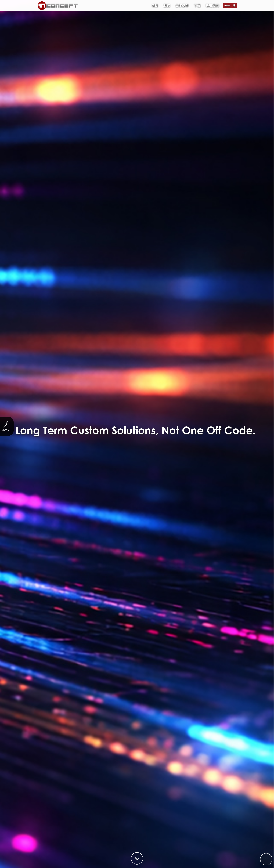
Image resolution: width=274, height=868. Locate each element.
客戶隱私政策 (174, 865)
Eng (227, 4)
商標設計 (153, 15)
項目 (155, 4)
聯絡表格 (150, 221)
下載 (197, 4)
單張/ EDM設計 (126, 15)
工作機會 (160, 865)
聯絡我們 (212, 4)
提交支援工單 (137, 642)
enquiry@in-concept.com (143, 834)
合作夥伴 (182, 4)
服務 (167, 4)
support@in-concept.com (145, 838)
